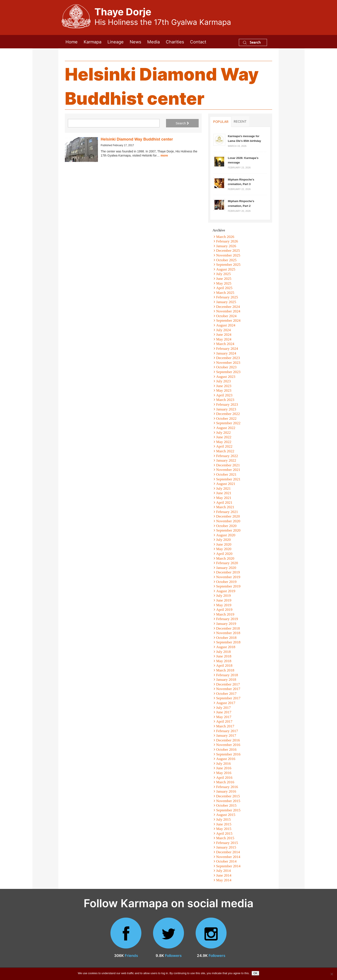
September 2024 (228, 321)
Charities (175, 42)
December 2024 (228, 307)
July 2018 (224, 652)
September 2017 (228, 698)
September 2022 (228, 423)
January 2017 (226, 735)
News (135, 42)
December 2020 (228, 516)
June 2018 (224, 656)
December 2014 (228, 852)
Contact (198, 42)
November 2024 (228, 311)
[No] (332, 974)
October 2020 (226, 526)
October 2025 (226, 260)
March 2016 (225, 782)
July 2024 (224, 330)
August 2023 (226, 377)
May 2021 (224, 498)
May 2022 (224, 442)
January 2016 (226, 791)
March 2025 (225, 293)
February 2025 (227, 297)
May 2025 (224, 283)
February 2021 (227, 512)
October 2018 (226, 638)
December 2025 (228, 251)
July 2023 (224, 381)
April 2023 (224, 395)
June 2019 (224, 600)
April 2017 (224, 721)
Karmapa (93, 42)
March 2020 (225, 558)
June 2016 (224, 768)
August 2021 (226, 484)
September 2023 (228, 372)
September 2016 (228, 754)
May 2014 (224, 880)
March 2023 (225, 400)
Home (72, 42)
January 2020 (226, 568)
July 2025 (224, 274)
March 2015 (225, 838)
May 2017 (224, 717)
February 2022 (227, 456)
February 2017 (227, 731)
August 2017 (226, 703)
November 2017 (228, 689)
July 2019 (224, 596)
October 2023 (226, 367)
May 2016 (224, 773)
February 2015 (227, 843)
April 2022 (224, 446)
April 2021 (224, 503)
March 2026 (225, 237)
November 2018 (228, 633)
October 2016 (226, 750)
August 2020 (226, 535)
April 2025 (224, 288)
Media (153, 42)
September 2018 (228, 642)
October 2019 (226, 582)
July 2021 (224, 488)
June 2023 (224, 386)
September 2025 (228, 265)
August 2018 (226, 647)
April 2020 (224, 554)
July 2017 (224, 708)
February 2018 (227, 675)
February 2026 (227, 241)
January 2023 (226, 409)
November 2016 (228, 745)
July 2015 (224, 819)
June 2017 (224, 712)
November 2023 (228, 363)
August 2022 (226, 428)
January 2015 (226, 847)
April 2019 (224, 610)
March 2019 (225, 614)
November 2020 (228, 521)
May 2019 (224, 605)
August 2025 (226, 269)
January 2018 (226, 680)
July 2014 (224, 871)
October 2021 (226, 474)
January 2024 (226, 353)
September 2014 (228, 866)
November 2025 (228, 255)
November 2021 (228, 470)
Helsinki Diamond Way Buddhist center (137, 139)
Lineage (116, 42)
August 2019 (226, 591)
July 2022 (224, 433)
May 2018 (224, 661)
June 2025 (224, 279)
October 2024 (226, 316)
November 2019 (228, 577)
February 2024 (227, 349)
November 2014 (228, 857)
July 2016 (224, 764)
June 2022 (224, 437)
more (164, 155)
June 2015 (224, 824)
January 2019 (226, 624)
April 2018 (224, 666)
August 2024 (226, 325)
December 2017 (228, 684)
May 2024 (224, 339)
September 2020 (228, 530)
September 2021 (228, 479)
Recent (240, 121)
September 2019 (228, 586)
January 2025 (226, 302)
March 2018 (225, 670)
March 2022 (225, 451)
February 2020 (227, 563)
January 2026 (226, 246)
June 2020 (224, 544)
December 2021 (228, 465)
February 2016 (227, 787)
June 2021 (224, 493)
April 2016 (224, 778)
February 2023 (227, 405)
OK (255, 973)
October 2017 (226, 694)
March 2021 (225, 507)
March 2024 (225, 344)
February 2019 (227, 619)
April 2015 (224, 834)
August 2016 (226, 759)
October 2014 (226, 861)
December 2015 (228, 796)
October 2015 (226, 805)
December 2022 (228, 414)
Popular (221, 122)
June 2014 (224, 875)
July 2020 (224, 540)
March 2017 (225, 726)
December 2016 (228, 740)
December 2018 (228, 628)
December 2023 (228, 358)
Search (252, 42)
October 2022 (226, 419)
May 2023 (224, 390)
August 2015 (226, 815)
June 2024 (224, 335)
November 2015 (228, 801)
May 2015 (224, 829)
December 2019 (228, 572)
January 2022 (226, 460)
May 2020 (224, 549)
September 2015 (228, 810)
